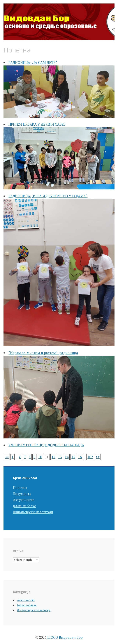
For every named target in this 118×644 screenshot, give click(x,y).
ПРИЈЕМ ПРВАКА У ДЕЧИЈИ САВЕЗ (37, 124)
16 (80, 457)
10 (40, 457)
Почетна (20, 487)
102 (90, 457)
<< (7, 457)
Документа (22, 494)
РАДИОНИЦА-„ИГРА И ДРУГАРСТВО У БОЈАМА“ (48, 196)
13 (60, 457)
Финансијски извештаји (33, 512)
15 (73, 457)
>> (98, 457)
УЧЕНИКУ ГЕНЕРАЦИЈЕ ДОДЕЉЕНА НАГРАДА (46, 445)
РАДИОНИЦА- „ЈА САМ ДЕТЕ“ (33, 62)
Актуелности (24, 500)
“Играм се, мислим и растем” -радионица (43, 353)
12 (53, 457)
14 (67, 457)
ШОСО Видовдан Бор (65, 637)
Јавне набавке (24, 506)
